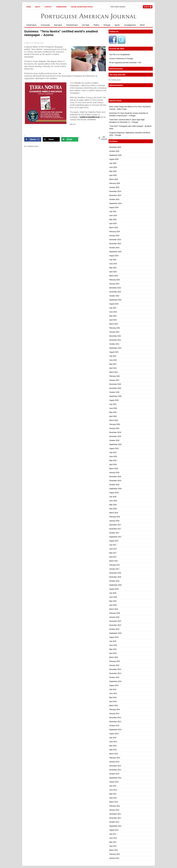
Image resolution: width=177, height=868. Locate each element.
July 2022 (113, 308)
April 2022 (113, 320)
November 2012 (115, 770)
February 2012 (115, 806)
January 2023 (114, 284)
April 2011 (113, 846)
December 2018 (115, 477)
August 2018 (114, 493)
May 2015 (113, 649)
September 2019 (115, 444)
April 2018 (113, 509)
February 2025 (115, 183)
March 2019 (114, 469)
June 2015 (113, 645)
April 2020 (113, 416)
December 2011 (115, 814)
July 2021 (113, 356)
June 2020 (113, 408)
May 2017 (113, 553)
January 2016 (114, 617)
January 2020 (114, 428)
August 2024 (114, 207)
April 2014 (113, 702)
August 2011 (114, 830)
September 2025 (115, 155)
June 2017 (113, 549)
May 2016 (113, 601)
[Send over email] (70, 139)
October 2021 (114, 344)
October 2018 (114, 485)
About (38, 7)
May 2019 (113, 461)
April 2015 (113, 653)
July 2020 (113, 404)
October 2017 (114, 533)
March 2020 (114, 420)
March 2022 (114, 324)
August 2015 (114, 637)
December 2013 (115, 718)
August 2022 (114, 304)
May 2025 (113, 171)
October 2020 (114, 392)
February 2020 (115, 424)
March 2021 (114, 372)
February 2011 (115, 854)
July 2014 (113, 689)
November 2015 (115, 625)
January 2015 (114, 665)
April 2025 (113, 175)
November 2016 (115, 577)
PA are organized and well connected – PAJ (125, 63)
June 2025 (113, 167)
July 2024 (113, 211)
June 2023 (113, 264)
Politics (96, 25)
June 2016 (113, 597)
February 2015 (115, 661)
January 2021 (114, 380)
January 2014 (114, 714)
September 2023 (115, 252)
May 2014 (113, 698)
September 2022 (115, 300)
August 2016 (114, 589)
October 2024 (114, 199)
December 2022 (115, 288)
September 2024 (115, 203)
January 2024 (114, 236)
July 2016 (113, 593)
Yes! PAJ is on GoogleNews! (120, 55)
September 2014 (115, 681)
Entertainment (72, 25)
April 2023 (113, 272)
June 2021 (113, 360)
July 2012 (113, 786)
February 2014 (115, 710)
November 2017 (115, 529)
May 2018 (113, 505)
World (142, 25)
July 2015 (113, 641)
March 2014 (114, 706)
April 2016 (113, 605)
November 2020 (115, 388)
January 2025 (114, 187)
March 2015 (114, 657)
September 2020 (115, 396)
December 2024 (115, 191)
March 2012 (114, 802)
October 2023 (114, 248)
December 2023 (115, 240)
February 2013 (115, 758)
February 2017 (115, 565)
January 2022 (114, 332)
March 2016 (114, 609)
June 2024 (113, 216)
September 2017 (115, 537)
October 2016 (114, 581)
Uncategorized (130, 25)
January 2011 (114, 858)
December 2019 (115, 432)
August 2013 (114, 734)
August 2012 (114, 782)
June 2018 (113, 501)
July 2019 (113, 452)
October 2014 (114, 677)
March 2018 (114, 513)
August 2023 (114, 256)
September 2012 (115, 778)
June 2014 (113, 693)
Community (45, 25)
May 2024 (113, 220)
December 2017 (115, 525)
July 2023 (113, 260)
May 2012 (113, 794)
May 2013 (113, 746)
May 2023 (113, 268)
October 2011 (114, 822)
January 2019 (114, 473)
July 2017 (113, 545)
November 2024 (115, 195)
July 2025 (113, 163)
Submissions (61, 7)
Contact (48, 7)
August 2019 (114, 448)
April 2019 (113, 465)
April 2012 (113, 798)
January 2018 (114, 521)
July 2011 (113, 834)
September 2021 (115, 348)
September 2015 (115, 633)
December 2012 (115, 766)
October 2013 (114, 726)
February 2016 (115, 613)
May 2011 (113, 842)
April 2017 (113, 557)
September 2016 (115, 585)
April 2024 (113, 224)
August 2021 (114, 352)
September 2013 (115, 730)
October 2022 (114, 296)
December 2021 (115, 336)
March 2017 (114, 561)
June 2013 (113, 742)
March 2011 (114, 850)
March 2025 (114, 179)
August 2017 (114, 541)
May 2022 (113, 316)
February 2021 (115, 376)
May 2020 (113, 412)
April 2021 (113, 368)
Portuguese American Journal (88, 16)
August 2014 (114, 685)
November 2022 (115, 292)
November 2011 (115, 818)
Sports (117, 25)
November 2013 (115, 722)
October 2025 (114, 151)
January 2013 (114, 762)
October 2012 (114, 774)
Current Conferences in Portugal (121, 59)
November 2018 (115, 481)
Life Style (86, 25)
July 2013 (113, 738)
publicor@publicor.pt (90, 117)
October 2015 (114, 629)
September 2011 (115, 826)
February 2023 (115, 280)
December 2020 (115, 384)
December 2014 (115, 669)
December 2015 (115, 621)
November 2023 (115, 244)
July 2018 (113, 497)
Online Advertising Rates (82, 7)
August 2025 (114, 159)
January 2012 (114, 810)
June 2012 (113, 790)
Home (29, 7)
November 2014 (115, 673)
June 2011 (113, 838)
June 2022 (113, 312)
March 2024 (114, 228)
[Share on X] (51, 139)
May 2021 (113, 364)
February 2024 (115, 232)
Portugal (107, 25)
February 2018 (115, 517)
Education (58, 25)
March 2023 (114, 276)
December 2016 (115, 573)
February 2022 (115, 328)
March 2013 (114, 754)
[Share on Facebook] (33, 139)
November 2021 (115, 340)
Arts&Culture (31, 25)
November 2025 (115, 147)
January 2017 (114, 569)
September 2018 (115, 489)
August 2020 (114, 400)
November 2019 (115, 436)
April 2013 (113, 750)
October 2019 (114, 440)
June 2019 (113, 457)
